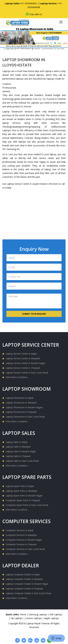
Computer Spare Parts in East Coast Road (27, 505)
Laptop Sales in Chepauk (18, 456)
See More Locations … (18, 377)
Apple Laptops (52, 618)
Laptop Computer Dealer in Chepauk (24, 589)
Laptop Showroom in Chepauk (21, 412)
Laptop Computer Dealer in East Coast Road (28, 593)
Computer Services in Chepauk (21, 544)
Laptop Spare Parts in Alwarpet (21, 491)
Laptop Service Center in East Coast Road (27, 373)
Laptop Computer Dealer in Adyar (23, 574)
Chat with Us (34, 14)
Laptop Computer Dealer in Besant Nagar (27, 584)
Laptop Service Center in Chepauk (23, 368)
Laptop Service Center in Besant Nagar (25, 363)
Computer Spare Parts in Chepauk (23, 500)
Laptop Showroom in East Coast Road (25, 417)
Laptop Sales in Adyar (17, 442)
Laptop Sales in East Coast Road (22, 461)
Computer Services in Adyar (20, 530)
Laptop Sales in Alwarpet (18, 447)
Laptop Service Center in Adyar (21, 354)
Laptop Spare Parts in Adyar (20, 486)
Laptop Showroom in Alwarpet (21, 403)
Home (23, 614)
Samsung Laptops (38, 614)
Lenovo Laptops (34, 618)
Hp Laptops (17, 618)
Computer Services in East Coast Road (25, 549)
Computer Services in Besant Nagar (24, 540)
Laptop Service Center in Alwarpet (23, 358)
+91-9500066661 (29, 3)
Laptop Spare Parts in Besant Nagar (24, 496)
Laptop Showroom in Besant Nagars (24, 407)
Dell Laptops (56, 614)
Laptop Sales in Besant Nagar (21, 451)
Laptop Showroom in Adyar (20, 398)
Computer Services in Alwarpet (21, 535)
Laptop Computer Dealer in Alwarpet (24, 579)
